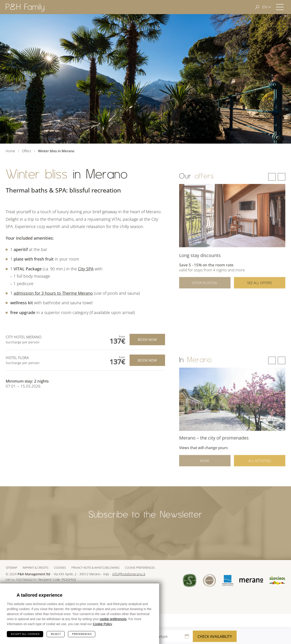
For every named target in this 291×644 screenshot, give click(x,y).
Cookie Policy (102, 624)
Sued (190, 580)
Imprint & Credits (36, 568)
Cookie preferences (140, 568)
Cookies (60, 568)
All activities (260, 465)
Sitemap (11, 568)
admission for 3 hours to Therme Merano (53, 293)
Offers (26, 151)
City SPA (86, 269)
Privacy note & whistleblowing (95, 568)
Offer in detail (205, 290)
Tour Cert (209, 580)
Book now (147, 340)
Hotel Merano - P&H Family (25, 8)
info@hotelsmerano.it (129, 574)
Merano (251, 581)
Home (10, 151)
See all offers (260, 290)
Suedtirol (277, 581)
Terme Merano (228, 580)
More (205, 465)
